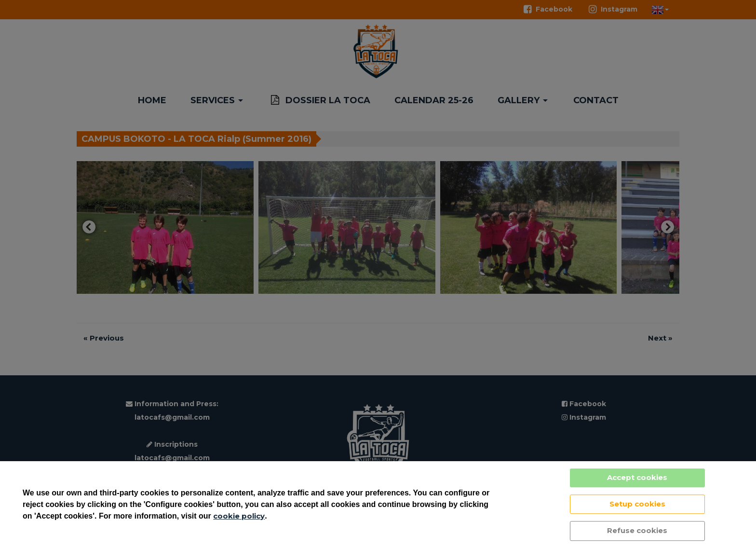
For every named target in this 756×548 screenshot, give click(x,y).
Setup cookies (637, 504)
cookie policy (239, 516)
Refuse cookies (637, 530)
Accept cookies (637, 477)
